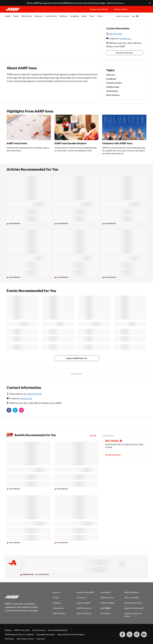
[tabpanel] (132, 16)
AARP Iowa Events (17, 143)
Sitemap (8, 630)
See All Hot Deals (113, 455)
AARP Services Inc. (84, 608)
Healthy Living (112, 87)
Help (133, 16)
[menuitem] (8, 17)
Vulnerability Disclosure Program (71, 634)
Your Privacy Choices (25, 639)
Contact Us (81, 598)
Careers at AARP (83, 603)
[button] (141, 12)
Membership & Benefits (99, 9)
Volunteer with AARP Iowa (117, 143)
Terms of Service (39, 630)
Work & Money (113, 95)
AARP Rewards (59, 613)
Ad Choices (9, 639)
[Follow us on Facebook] (9, 410)
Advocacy (111, 75)
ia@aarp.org (126, 38)
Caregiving (111, 79)
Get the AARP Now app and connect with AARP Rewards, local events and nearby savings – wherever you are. (75, 3)
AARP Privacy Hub (22, 630)
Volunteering (112, 91)
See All (93, 435)
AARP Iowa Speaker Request (70, 143)
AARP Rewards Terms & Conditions (19, 634)
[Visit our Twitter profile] (15, 410)
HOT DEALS (112, 441)
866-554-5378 (115, 34)
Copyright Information (45, 634)
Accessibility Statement (58, 630)
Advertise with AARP (85, 592)
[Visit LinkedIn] (144, 634)
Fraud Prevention (114, 83)
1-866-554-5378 (34, 394)
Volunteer (57, 603)
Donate (56, 598)
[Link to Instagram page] (21, 410)
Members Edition (121, 9)
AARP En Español (123, 16)
